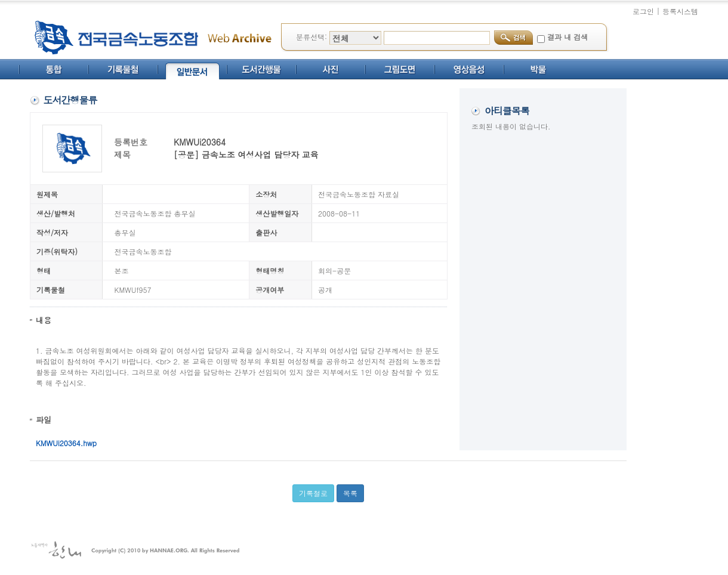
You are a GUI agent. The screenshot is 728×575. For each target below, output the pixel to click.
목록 (350, 493)
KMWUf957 (133, 290)
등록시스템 (680, 11)
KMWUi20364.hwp (66, 443)
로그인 (643, 11)
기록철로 (313, 493)
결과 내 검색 (567, 37)
